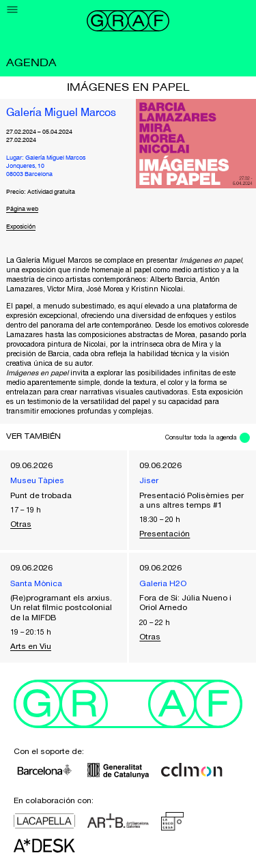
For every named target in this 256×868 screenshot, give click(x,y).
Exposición (21, 227)
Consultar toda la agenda (201, 437)
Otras (21, 524)
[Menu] (13, 10)
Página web (22, 209)
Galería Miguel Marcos (61, 113)
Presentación (165, 534)
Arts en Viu (31, 646)
